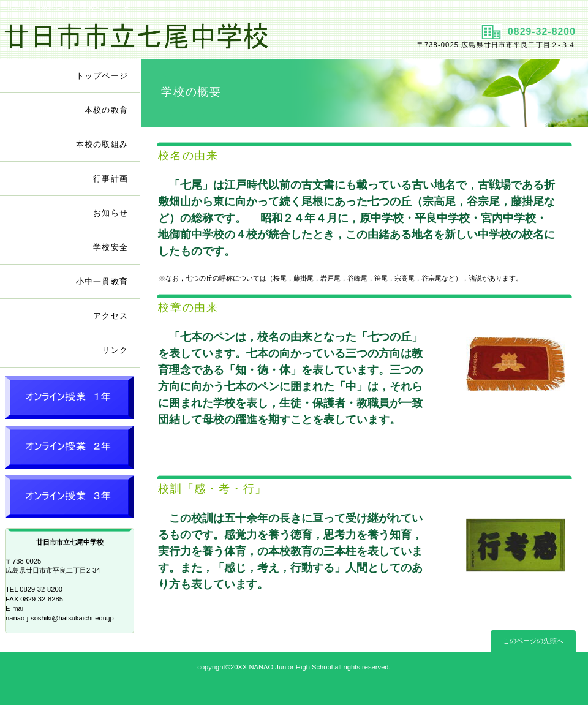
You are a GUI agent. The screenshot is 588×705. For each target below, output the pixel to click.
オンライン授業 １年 (70, 400)
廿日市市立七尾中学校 (145, 37)
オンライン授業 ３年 (70, 499)
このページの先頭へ (533, 641)
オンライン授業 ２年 (70, 449)
